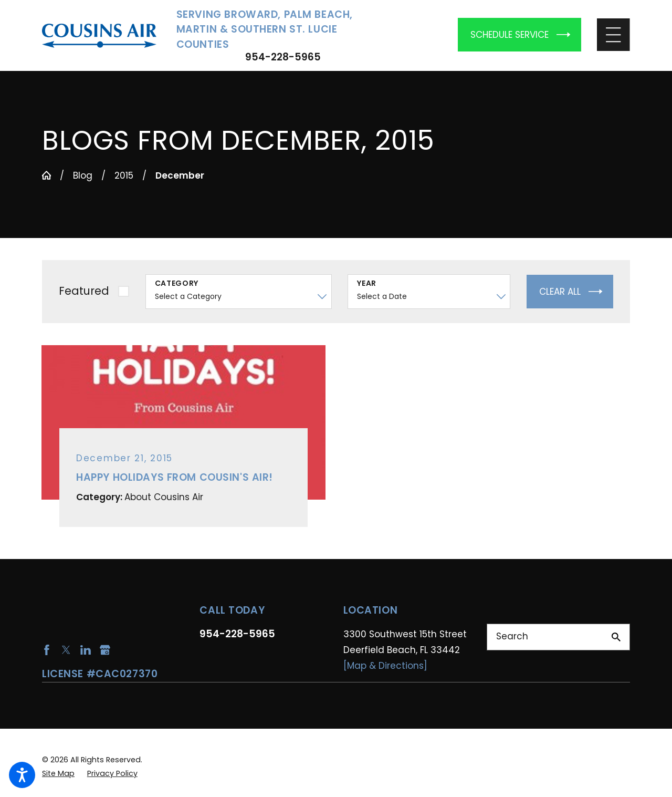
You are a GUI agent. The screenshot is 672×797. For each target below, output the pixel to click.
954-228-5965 (283, 58)
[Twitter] (66, 650)
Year (367, 283)
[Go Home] (46, 175)
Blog (83, 175)
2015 (124, 175)
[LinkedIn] (86, 650)
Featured (84, 291)
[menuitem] (58, 774)
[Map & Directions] (385, 666)
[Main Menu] (613, 35)
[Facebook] (47, 650)
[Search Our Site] (616, 637)
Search (512, 636)
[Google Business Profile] (105, 650)
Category (177, 283)
